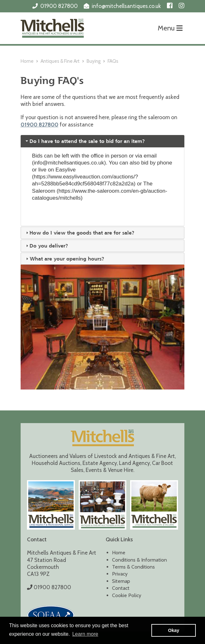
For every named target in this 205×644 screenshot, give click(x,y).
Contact (121, 588)
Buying (94, 61)
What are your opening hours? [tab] (64, 259)
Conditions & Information (139, 560)
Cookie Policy (127, 595)
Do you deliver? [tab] (46, 246)
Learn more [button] (85, 634)
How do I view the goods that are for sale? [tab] (79, 233)
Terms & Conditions (133, 567)
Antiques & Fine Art (60, 61)
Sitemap (121, 581)
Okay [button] (174, 630)
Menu (170, 28)
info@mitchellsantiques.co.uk (126, 6)
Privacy (120, 574)
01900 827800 (59, 6)
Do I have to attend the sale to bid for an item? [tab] (85, 141)
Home (27, 61)
